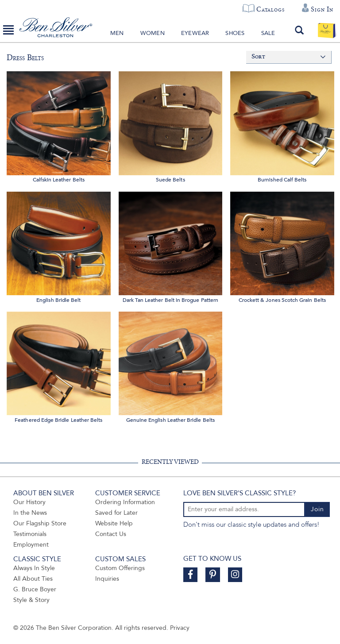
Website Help (114, 523)
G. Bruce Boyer (35, 589)
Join (317, 509)
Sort (258, 57)
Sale (268, 33)
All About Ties (33, 579)
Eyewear (195, 33)
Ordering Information (125, 502)
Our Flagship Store (40, 523)
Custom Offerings (120, 568)
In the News (30, 513)
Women (153, 33)
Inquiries (107, 579)
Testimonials (30, 534)
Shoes (235, 33)
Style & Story (31, 600)
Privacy (180, 628)
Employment (31, 545)
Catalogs (270, 9)
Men (117, 33)
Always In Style (34, 568)
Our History (29, 502)
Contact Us (111, 534)
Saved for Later (116, 513)
